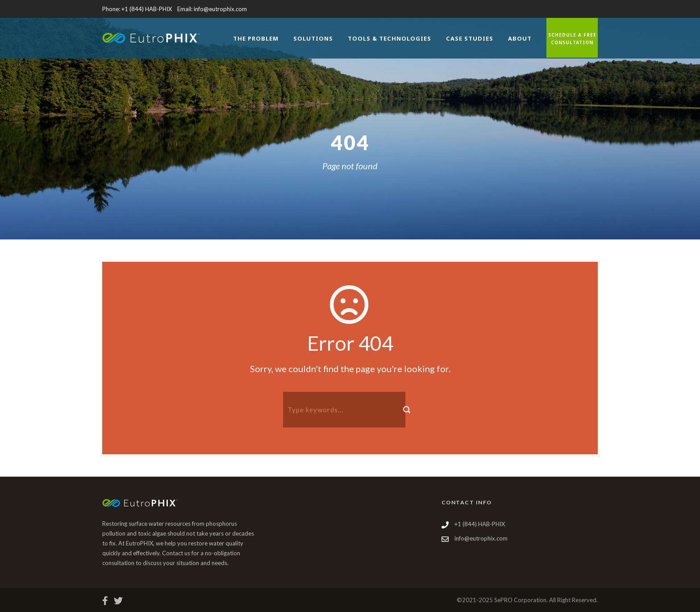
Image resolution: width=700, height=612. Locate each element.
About (520, 38)
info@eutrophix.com (220, 9)
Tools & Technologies (390, 38)
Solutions (313, 38)
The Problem (256, 38)
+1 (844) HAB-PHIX (147, 9)
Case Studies (470, 38)
